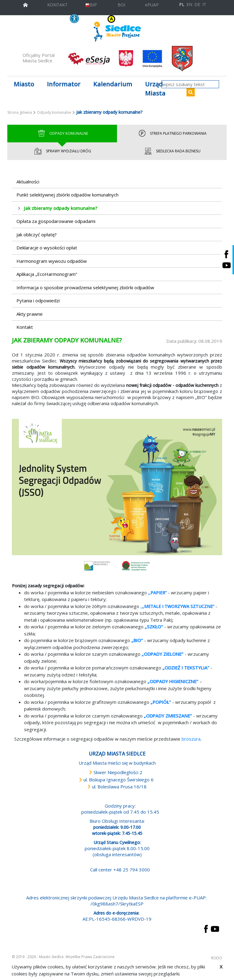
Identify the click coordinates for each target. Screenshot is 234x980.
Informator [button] (64, 84)
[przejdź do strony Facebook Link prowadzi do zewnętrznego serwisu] (206, 928)
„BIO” (137, 640)
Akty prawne (30, 314)
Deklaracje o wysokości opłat (47, 248)
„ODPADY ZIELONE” (163, 654)
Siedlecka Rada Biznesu (172, 151)
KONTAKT (57, 5)
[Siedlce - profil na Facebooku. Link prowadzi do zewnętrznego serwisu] (226, 254)
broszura (191, 739)
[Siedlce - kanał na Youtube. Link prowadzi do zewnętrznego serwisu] (226, 265)
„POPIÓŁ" (161, 702)
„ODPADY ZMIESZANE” (168, 716)
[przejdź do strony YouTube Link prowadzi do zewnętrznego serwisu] (215, 928)
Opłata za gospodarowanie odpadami (56, 221)
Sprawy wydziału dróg (62, 151)
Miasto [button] (24, 84)
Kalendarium (113, 84)
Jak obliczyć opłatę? (37, 235)
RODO (217, 958)
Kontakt (25, 327)
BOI (121, 5)
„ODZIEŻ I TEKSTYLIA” (186, 668)
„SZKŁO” (154, 627)
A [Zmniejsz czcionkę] (142, 19)
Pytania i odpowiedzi (38, 301)
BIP (91, 5)
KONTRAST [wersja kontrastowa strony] (99, 19)
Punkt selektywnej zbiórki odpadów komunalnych (67, 195)
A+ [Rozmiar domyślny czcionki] (148, 19)
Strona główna (20, 112)
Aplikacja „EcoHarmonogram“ (47, 274)
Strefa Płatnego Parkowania (172, 134)
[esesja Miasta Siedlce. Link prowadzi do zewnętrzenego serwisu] (89, 58)
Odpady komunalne (54, 112)
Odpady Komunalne (62, 134)
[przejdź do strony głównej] (25, 4)
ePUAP (152, 5)
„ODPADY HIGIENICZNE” (173, 681)
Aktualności (28, 182)
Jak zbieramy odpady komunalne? (61, 208)
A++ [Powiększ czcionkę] (155, 19)
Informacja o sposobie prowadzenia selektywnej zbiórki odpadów (85, 287)
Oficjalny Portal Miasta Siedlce (39, 58)
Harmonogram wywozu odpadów (52, 261)
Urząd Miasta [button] (155, 89)
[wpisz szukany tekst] (190, 84)
